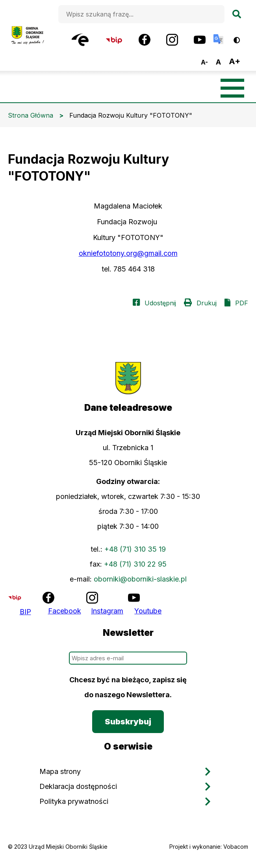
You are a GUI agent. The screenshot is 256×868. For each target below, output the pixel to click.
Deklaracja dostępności (78, 786)
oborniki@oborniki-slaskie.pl (140, 579)
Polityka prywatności (74, 801)
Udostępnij (160, 303)
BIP (25, 612)
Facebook (65, 611)
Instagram (107, 611)
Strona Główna (31, 115)
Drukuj (207, 303)
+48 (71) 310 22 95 (135, 564)
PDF (242, 303)
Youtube (148, 611)
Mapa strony (60, 771)
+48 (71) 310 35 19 (135, 549)
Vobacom (236, 847)
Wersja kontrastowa (242, 37)
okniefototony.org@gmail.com (128, 253)
